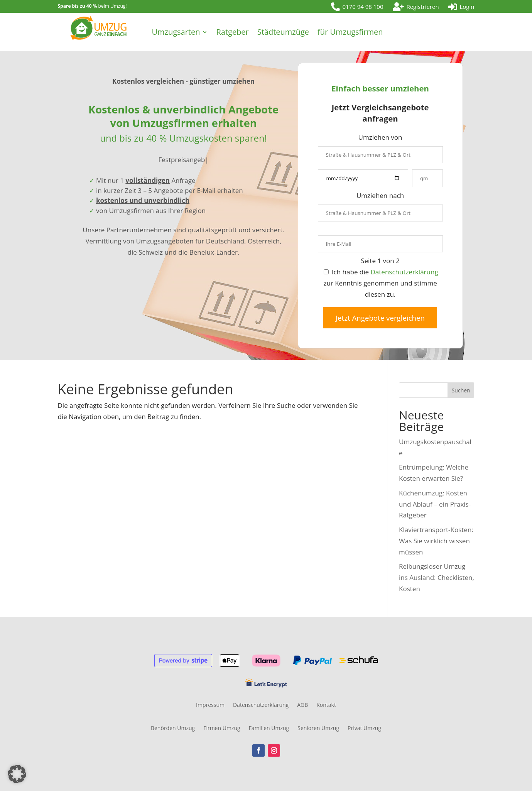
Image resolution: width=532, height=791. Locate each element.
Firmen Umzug (222, 728)
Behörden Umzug (173, 728)
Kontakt (326, 705)
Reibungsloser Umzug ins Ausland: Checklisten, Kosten (437, 577)
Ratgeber (232, 32)
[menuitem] (357, 7)
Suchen (461, 390)
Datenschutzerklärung (404, 272)
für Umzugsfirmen (350, 32)
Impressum (210, 705)
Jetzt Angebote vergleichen (380, 318)
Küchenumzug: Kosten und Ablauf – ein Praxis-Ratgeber (435, 504)
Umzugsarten (176, 32)
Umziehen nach (380, 195)
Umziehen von (380, 137)
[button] (17, 774)
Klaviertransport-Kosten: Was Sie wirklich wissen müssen (436, 541)
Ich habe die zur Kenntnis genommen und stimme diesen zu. (381, 283)
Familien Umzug (269, 728)
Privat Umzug (364, 728)
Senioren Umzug (318, 728)
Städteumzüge (283, 32)
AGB (302, 705)
